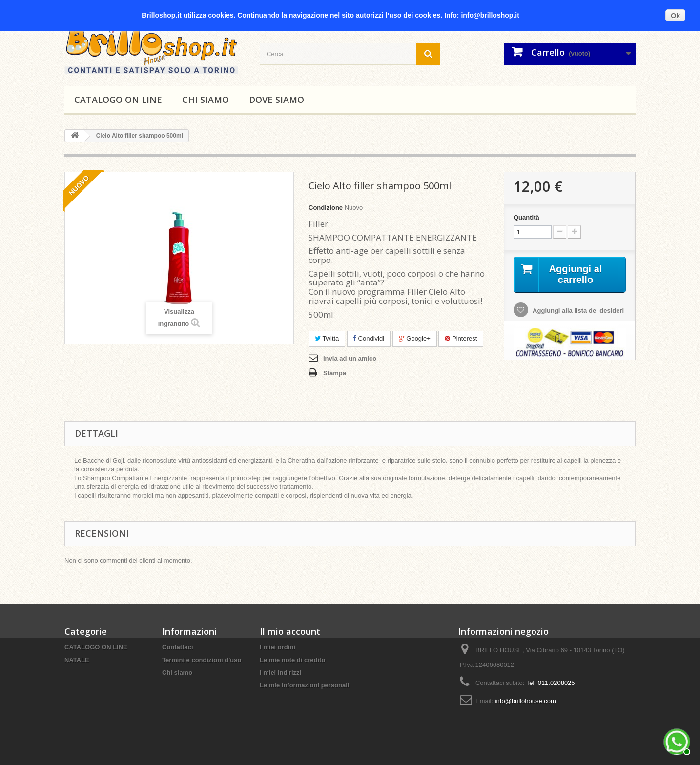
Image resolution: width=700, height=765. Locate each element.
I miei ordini (278, 647)
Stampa (335, 373)
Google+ (415, 338)
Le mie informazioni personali (304, 685)
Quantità (526, 217)
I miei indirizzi (280, 673)
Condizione (326, 208)
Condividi (369, 338)
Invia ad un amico (350, 358)
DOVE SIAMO (277, 100)
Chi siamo (206, 100)
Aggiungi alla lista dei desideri (577, 311)
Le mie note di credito (292, 660)
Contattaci (178, 647)
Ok (675, 16)
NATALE (77, 660)
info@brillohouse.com (525, 701)
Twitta (327, 338)
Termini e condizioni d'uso (202, 660)
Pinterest (461, 338)
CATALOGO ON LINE (118, 100)
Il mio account (290, 631)
